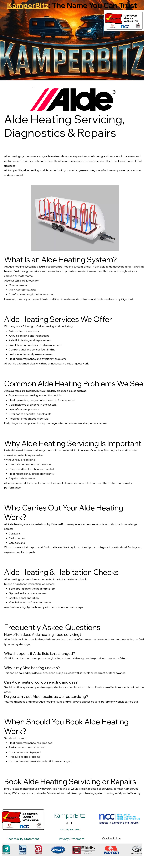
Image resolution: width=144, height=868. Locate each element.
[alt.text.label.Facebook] (71, 823)
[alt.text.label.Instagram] (67, 823)
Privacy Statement (72, 839)
